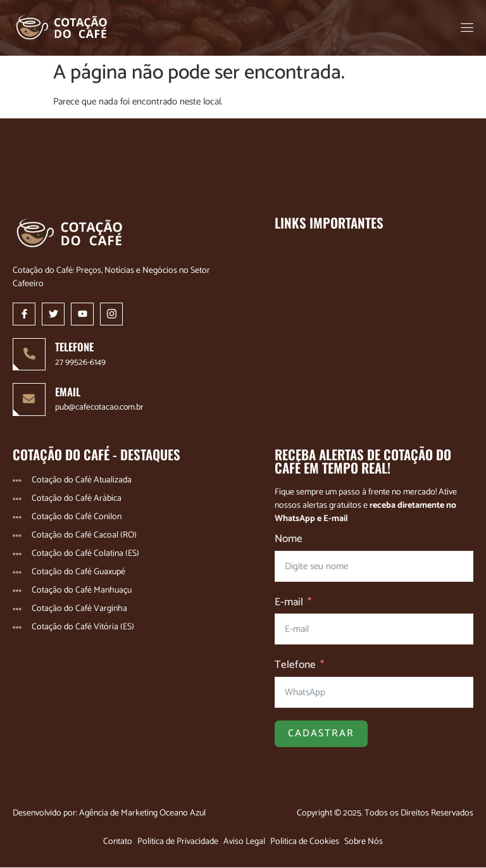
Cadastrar (321, 734)
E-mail (289, 603)
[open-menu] (468, 28)
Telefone (295, 666)
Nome (289, 540)
